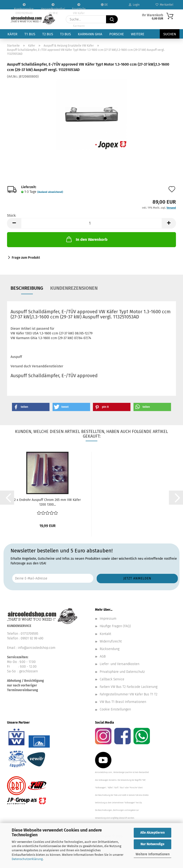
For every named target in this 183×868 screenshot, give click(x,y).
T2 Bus (48, 34)
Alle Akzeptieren (152, 833)
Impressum (108, 619)
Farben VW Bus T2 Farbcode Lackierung (129, 687)
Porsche (117, 34)
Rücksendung (110, 649)
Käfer (12, 34)
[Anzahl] (91, 223)
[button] (14, 223)
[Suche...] (112, 19)
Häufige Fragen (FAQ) (115, 626)
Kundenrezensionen (74, 288)
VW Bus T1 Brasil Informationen (123, 702)
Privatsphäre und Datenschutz (122, 672)
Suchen (170, 34)
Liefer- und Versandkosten (120, 664)
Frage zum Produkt (26, 258)
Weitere (138, 34)
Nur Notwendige (152, 844)
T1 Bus (30, 34)
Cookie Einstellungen (115, 709)
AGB (103, 656)
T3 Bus (65, 34)
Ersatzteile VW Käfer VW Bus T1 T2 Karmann (79, 6)
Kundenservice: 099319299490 (24, 6)
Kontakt (105, 634)
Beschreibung (27, 288)
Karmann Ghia (90, 34)
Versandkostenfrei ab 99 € (53, 6)
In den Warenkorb (86, 239)
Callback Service (112, 679)
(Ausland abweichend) (50, 192)
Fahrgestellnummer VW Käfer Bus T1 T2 (129, 694)
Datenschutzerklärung (27, 859)
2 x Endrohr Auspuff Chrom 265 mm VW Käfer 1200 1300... (47, 502)
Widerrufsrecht (111, 641)
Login (134, 5)
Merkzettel (164, 5)
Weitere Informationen (153, 854)
